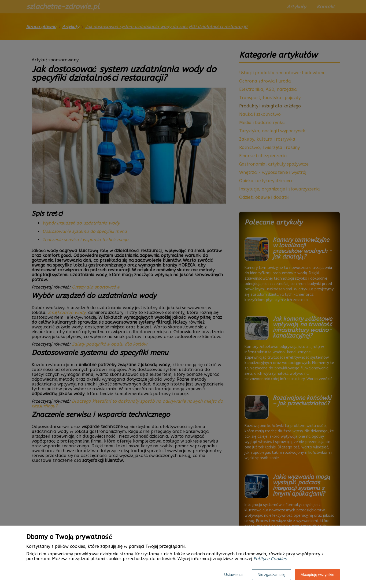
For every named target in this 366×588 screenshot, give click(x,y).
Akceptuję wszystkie (317, 575)
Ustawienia (233, 575)
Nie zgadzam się (272, 575)
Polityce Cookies (270, 559)
